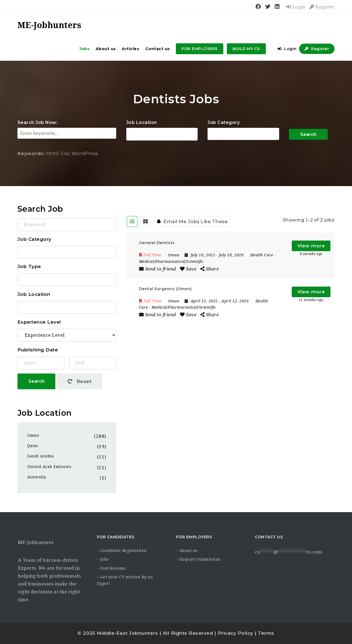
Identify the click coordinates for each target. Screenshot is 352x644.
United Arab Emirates (49, 467)
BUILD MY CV (246, 49)
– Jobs (103, 559)
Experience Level (39, 322)
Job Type (29, 266)
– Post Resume (112, 568)
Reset (80, 381)
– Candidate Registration (122, 551)
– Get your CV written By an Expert (125, 580)
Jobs (84, 49)
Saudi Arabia (40, 456)
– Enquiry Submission (198, 559)
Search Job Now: (38, 122)
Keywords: (31, 153)
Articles (130, 49)
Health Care (262, 255)
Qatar (33, 446)
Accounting (243, 134)
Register (322, 7)
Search (308, 134)
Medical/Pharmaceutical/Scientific (171, 262)
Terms (266, 633)
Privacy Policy (236, 633)
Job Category (224, 122)
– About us (187, 551)
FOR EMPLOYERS (200, 49)
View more (311, 246)
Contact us (158, 49)
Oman (33, 435)
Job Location (142, 122)
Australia (37, 477)
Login (296, 7)
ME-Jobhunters (36, 542)
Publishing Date (38, 350)
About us (106, 49)
